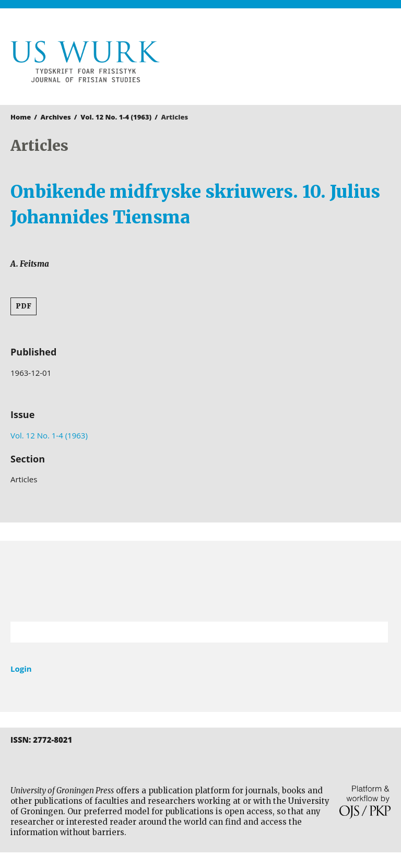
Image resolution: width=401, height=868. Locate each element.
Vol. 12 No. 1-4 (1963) (116, 117)
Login (21, 669)
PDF (23, 306)
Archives (56, 117)
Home (21, 117)
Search (375, 632)
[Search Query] (186, 632)
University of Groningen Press (298, 63)
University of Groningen (200, 581)
